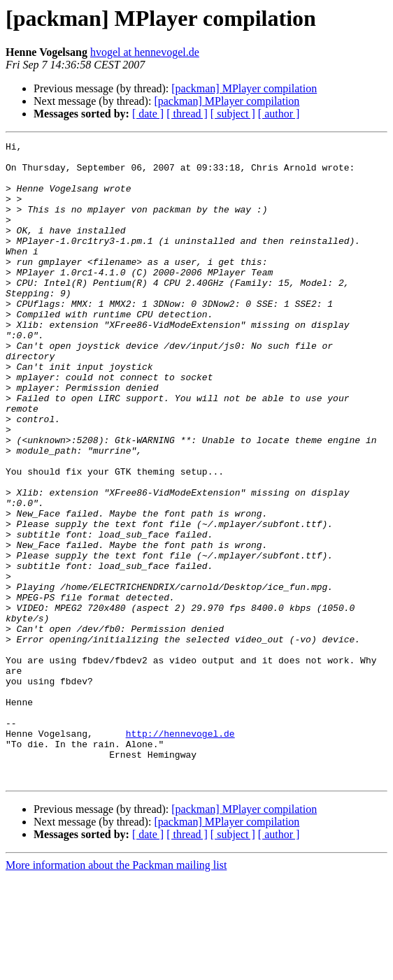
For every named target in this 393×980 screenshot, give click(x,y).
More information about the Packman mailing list (116, 968)
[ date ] (148, 114)
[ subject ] (233, 114)
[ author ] (279, 114)
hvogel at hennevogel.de (145, 52)
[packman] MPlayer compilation (244, 88)
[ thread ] (187, 114)
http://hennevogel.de (180, 828)
